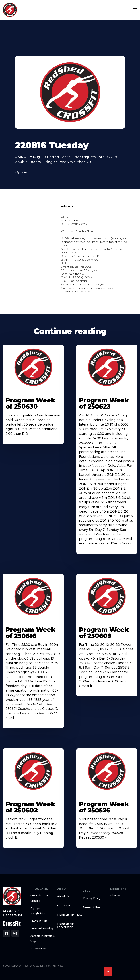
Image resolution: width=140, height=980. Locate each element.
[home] (10, 10)
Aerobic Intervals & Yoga (43, 939)
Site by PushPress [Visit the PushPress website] (53, 966)
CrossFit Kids (39, 921)
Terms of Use (91, 907)
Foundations (38, 949)
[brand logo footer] (12, 896)
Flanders (116, 896)
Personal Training (42, 928)
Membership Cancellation (66, 925)
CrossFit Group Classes (40, 898)
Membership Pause (70, 915)
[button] (108, 971)
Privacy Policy (92, 898)
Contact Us (64, 906)
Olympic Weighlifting (38, 911)
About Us (63, 896)
